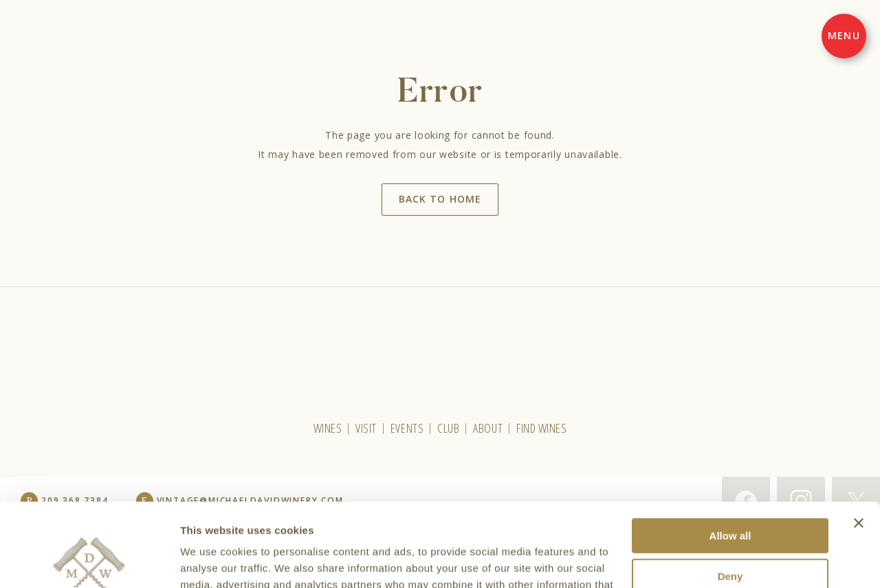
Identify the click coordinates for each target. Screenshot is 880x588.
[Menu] (844, 36)
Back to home (440, 199)
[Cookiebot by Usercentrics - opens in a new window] (89, 561)
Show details (212, 561)
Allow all (730, 458)
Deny (730, 498)
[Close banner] (859, 445)
